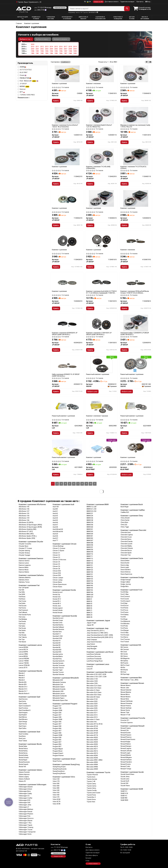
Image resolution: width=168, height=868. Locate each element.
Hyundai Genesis (58, 629)
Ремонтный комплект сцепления (98, 374)
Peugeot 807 (57, 746)
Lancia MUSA (23, 656)
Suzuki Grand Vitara (127, 774)
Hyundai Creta (57, 623)
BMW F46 (90, 592)
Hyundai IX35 (57, 652)
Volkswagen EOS (25, 800)
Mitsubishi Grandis (59, 689)
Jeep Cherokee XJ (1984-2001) (97, 633)
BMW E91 (90, 547)
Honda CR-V (57, 599)
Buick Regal (124, 507)
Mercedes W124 (92, 726)
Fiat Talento (23, 637)
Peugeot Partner (58, 756)
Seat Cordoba (23, 734)
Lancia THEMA (24, 661)
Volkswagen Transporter (27, 832)
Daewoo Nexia (24, 570)
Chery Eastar (125, 520)
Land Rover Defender (94, 654)
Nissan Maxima (126, 692)
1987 (65, 53)
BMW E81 (90, 536)
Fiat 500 (21, 590)
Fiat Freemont (23, 610)
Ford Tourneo (125, 639)
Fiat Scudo (22, 628)
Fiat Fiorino (22, 608)
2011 (37, 47)
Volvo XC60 (57, 799)
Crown (23, 75)
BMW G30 (90, 595)
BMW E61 (90, 529)
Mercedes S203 (92, 704)
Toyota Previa (91, 795)
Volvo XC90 (57, 804)
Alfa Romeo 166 (24, 520)
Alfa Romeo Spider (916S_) (28, 536)
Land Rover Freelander (94, 659)
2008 (70, 49)
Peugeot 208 (57, 717)
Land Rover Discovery (94, 656)
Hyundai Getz (57, 632)
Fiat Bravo (22, 599)
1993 (47, 51)
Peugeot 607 (57, 742)
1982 (42, 53)
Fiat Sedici (22, 630)
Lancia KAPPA (23, 652)
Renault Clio (125, 730)
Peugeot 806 (57, 744)
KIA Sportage (125, 674)
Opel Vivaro (23, 726)
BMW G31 (90, 597)
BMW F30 (90, 572)
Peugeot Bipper (58, 749)
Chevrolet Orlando (127, 548)
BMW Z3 (89, 613)
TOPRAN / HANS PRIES (26, 95)
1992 (42, 51)
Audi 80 (55, 509)
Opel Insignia (23, 713)
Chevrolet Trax (126, 555)
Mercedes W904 (92, 765)
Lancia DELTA (23, 650)
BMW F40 (90, 586)
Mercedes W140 (92, 728)
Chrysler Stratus (24, 553)
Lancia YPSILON (24, 665)
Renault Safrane (126, 760)
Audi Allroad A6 (58, 531)
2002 (42, 49)
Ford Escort (125, 606)
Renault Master (126, 755)
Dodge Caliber (125, 582)
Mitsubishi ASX (58, 680)
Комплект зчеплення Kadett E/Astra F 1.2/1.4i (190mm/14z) (99, 126)
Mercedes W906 (92, 767)
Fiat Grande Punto (25, 615)
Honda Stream (58, 613)
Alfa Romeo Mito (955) (26, 534)
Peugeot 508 (57, 737)
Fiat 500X (22, 594)
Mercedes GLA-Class (94, 692)
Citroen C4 (56, 562)
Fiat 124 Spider (24, 588)
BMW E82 (90, 538)
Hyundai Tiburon (58, 668)
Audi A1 (55, 511)
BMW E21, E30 (91, 509)
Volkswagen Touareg (26, 827)
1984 (51, 53)
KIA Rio (123, 667)
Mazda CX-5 (23, 689)
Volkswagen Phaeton (26, 814)
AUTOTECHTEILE (25, 70)
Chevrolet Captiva (127, 535)
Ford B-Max (124, 592)
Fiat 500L (22, 592)
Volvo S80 (56, 788)
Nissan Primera (126, 706)
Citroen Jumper (58, 578)
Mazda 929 (23, 684)
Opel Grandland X (25, 710)
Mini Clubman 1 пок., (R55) (129, 680)
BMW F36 (90, 583)
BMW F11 (90, 556)
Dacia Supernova (126, 574)
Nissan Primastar (126, 703)
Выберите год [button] (26, 39)
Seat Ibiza (22, 736)
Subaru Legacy (24, 777)
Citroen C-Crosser (59, 548)
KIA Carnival (125, 649)
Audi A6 (55, 522)
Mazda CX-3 (23, 687)
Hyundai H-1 (57, 634)
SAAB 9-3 (124, 791)
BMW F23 (90, 570)
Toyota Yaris (91, 802)
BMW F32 (90, 577)
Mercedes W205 (92, 744)
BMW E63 (90, 531)
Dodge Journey (126, 584)
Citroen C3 (56, 557)
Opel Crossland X (25, 706)
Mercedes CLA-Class (94, 686)
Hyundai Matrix (58, 656)
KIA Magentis (125, 658)
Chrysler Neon (24, 546)
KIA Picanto (124, 663)
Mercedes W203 (92, 740)
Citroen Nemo (57, 582)
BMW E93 (90, 552)
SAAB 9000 (124, 800)
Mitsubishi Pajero (59, 698)
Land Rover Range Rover (95, 661)
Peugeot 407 (57, 731)
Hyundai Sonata (58, 663)
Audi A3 (55, 516)
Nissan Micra (125, 694)
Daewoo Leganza (25, 565)
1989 (75, 53)
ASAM (23, 67)
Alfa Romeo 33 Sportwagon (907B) (30, 527)
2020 (33, 44)
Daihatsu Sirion (24, 580)
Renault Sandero (126, 762)
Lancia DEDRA (23, 647)
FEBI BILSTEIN (25, 78)
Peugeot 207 (57, 715)
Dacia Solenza (126, 572)
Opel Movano (23, 719)
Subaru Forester (24, 772)
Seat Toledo (23, 741)
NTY (22, 92)
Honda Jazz (57, 606)
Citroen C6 (56, 566)
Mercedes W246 (92, 758)
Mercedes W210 (92, 746)
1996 (61, 51)
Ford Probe (124, 626)
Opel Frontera (23, 708)
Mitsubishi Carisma (59, 682)
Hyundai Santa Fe (59, 661)
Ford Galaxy (125, 615)
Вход (148, 2)
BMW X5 (89, 608)
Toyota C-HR (91, 781)
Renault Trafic (125, 766)
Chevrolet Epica (126, 539)
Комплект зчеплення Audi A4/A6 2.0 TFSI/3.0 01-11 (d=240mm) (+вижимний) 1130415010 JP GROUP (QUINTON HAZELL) (101, 292)
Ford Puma (124, 628)
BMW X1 (89, 599)
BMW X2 (89, 601)
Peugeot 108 (57, 708)
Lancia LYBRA (23, 654)
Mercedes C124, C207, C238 (97, 677)
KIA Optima (124, 661)
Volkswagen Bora (25, 791)
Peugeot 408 (57, 733)
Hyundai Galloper (58, 627)
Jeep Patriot (91, 644)
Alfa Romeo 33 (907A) (26, 522)
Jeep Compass (92, 640)
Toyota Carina (91, 786)
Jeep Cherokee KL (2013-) (96, 631)
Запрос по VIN (98, 2)
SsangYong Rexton (59, 773)
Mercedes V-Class (93, 719)
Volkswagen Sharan (26, 821)
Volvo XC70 (57, 802)
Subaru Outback (24, 779)
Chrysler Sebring (24, 551)
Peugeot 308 (57, 726)
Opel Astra (22, 701)
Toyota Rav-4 (91, 797)
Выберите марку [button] (43, 39)
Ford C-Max (125, 594)
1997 (65, 51)
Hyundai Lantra (58, 654)
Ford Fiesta (124, 608)
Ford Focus (124, 610)
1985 (56, 53)
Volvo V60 (56, 795)
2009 (75, 49)
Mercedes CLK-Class (94, 688)
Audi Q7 (55, 538)
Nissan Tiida (125, 712)
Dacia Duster (125, 563)
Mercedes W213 (92, 753)
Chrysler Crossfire (25, 544)
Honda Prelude (58, 610)
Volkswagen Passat (25, 812)
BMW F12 (90, 559)
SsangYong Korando (60, 769)
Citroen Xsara (57, 587)
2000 (33, 49)
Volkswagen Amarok (26, 787)
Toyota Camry (91, 784)
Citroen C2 (56, 555)
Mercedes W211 (92, 749)
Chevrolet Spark (126, 553)
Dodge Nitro (125, 586)
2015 (56, 47)
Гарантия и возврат (127, 2)
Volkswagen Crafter (26, 798)
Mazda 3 (22, 675)
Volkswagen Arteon (25, 789)
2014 (51, 47)
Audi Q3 (55, 534)
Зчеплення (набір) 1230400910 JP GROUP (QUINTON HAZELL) (135, 334)
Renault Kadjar (126, 742)
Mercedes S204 (92, 706)
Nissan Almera (126, 685)
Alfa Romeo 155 (24, 513)
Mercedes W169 (92, 733)
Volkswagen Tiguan (25, 825)
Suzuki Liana (125, 779)
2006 (61, 49)
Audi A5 (55, 520)
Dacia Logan (125, 567)
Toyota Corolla (92, 790)
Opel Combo (23, 704)
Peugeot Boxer (58, 751)
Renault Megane (126, 757)
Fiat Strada (22, 635)
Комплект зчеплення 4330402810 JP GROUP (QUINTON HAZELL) (65, 334)
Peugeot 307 (57, 724)
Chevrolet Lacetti (126, 544)
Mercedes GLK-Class (94, 695)
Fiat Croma (22, 601)
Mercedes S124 (92, 699)
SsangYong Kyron (59, 771)
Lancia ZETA (23, 668)
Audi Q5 (55, 536)
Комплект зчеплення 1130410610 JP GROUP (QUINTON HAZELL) (99, 334)
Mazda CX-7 (23, 691)
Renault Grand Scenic (128, 739)
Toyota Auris (91, 777)
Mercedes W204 (92, 742)
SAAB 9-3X (124, 793)
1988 (70, 53)
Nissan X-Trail (125, 715)
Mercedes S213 (92, 717)
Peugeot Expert (58, 753)
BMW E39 (90, 522)
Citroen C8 (56, 569)
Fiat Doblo (22, 603)
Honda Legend (58, 608)
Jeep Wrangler (92, 649)
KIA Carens (124, 647)
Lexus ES (90, 667)
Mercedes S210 (92, 710)
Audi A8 (55, 527)
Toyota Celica (91, 788)
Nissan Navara (126, 697)
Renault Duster (126, 733)
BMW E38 (90, 520)
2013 (47, 47)
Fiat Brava (22, 597)
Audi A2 (55, 513)
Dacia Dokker (125, 561)
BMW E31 (90, 513)
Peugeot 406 (57, 728)
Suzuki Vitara (125, 786)
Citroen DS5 (57, 575)
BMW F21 (90, 565)
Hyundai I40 (57, 647)
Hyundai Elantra (58, 625)
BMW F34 (90, 581)
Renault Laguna (126, 748)
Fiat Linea (22, 617)
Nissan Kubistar (126, 690)
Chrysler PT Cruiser (25, 548)
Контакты (140, 2)
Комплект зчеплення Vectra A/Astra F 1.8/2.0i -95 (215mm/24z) (65, 126)
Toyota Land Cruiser (94, 793)
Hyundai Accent (58, 618)
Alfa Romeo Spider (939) (27, 538)
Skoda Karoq (23, 753)
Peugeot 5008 (57, 735)
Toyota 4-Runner (92, 775)
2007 (65, 49)
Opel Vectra (23, 724)
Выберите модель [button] (61, 39)
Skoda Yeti (22, 767)
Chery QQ (124, 525)
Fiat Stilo (22, 633)
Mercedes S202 (92, 701)
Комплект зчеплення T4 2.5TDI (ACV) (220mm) (133, 167)
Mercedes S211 (92, 713)
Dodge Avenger (126, 580)
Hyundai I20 (57, 643)
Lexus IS (90, 669)
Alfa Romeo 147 (24, 511)
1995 (56, 51)
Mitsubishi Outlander (60, 696)
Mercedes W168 (92, 731)
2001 (37, 49)
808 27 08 (39, 10)
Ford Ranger (125, 630)
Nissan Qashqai (126, 708)
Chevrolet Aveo (126, 532)
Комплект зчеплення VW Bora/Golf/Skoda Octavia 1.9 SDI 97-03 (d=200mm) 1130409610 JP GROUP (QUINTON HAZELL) (135, 292)
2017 (65, 47)
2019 (75, 47)
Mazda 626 (23, 682)
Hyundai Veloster (58, 674)
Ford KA (123, 617)
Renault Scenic (126, 764)
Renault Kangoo (126, 746)
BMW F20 (90, 563)
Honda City (56, 594)
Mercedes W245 (92, 756)
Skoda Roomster (24, 762)
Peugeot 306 (57, 722)
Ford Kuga (124, 619)
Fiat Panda (22, 621)
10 (91, 484)
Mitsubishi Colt (58, 685)
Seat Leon (22, 738)
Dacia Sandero (126, 570)
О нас (88, 861)
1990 (33, 51)
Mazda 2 (22, 673)
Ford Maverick (125, 621)
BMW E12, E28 (91, 507)
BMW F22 (90, 568)
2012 (42, 47)
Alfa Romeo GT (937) (26, 531)
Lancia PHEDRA (24, 659)
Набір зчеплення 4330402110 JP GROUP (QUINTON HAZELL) (66, 375)
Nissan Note (125, 699)
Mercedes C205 (92, 683)
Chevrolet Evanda (127, 541)
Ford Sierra (124, 637)
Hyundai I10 (57, 641)
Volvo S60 (56, 786)
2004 (51, 49)
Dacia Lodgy (125, 565)
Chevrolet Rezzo (126, 550)
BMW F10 (90, 554)
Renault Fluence (126, 737)
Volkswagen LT (24, 807)
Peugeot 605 (57, 740)
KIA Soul (123, 672)
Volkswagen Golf (24, 803)
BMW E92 (90, 550)
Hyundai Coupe (58, 620)
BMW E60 (90, 527)
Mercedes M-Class (93, 697)
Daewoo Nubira (24, 572)
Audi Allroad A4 (58, 529)
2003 (47, 49)
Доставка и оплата (112, 2)
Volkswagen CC (24, 796)
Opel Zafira (22, 728)
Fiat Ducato (23, 606)
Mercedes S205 (92, 708)
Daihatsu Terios (24, 582)
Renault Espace (126, 735)
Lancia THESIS (24, 663)
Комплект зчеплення (93, 84)
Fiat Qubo (22, 626)
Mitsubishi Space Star (60, 700)
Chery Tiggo (125, 527)
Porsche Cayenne (127, 723)
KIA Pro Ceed (125, 665)
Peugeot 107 (57, 706)
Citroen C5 (56, 564)
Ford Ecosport (125, 601)
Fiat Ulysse (22, 642)
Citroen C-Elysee (58, 551)
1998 (70, 51)
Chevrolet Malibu (126, 546)
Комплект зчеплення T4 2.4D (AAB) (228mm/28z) (98, 167)
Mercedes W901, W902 (95, 760)
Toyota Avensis (92, 779)
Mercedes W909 (92, 769)
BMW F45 (90, 590)
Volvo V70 (56, 797)
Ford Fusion (125, 612)
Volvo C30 (56, 779)
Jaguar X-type (91, 623)
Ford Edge (124, 603)
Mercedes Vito (92, 722)
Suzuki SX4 (124, 783)
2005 (56, 49)
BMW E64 (90, 534)
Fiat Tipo (22, 639)
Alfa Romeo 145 (24, 507)
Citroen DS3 (57, 571)
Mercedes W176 (92, 735)
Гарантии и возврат (93, 853)
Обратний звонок (60, 8)
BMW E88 (90, 543)
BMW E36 (90, 518)
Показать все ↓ (24, 98)
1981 (37, 53)
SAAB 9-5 (124, 796)
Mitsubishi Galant (59, 687)
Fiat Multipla (23, 619)
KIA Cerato (124, 654)
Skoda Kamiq (23, 751)
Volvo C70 (56, 781)
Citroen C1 (56, 553)
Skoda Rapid (23, 760)
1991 (37, 51)
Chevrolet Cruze (126, 537)
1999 (75, 51)
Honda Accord (58, 592)
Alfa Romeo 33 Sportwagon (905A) (30, 525)
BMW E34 (90, 516)
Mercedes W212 (92, 751)
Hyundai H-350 (58, 636)
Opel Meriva (23, 717)
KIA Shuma (124, 670)
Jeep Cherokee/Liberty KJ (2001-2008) (100, 635)
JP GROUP (22, 84)
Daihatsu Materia (25, 578)
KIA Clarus (124, 656)
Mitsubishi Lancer (59, 694)
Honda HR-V (57, 603)
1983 (47, 53)
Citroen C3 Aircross (59, 560)
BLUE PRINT (23, 72)
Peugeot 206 (57, 713)
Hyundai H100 (57, 638)
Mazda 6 (22, 680)
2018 (70, 47)
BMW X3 (89, 604)
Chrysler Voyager (25, 555)
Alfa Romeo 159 (24, 518)
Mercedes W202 (92, 737)
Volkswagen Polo (25, 816)
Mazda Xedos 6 (24, 693)
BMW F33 (90, 579)
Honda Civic (57, 597)
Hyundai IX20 (57, 650)
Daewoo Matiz (24, 567)
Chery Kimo (124, 522)
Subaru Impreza (24, 774)
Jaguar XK (90, 625)
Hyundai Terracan (59, 665)
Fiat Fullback (23, 612)
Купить (56, 101)
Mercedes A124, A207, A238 (96, 674)
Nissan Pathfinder (127, 701)
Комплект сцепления (59, 84)
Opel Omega (23, 722)
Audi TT (55, 540)
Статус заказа (93, 864)
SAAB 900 (124, 798)
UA (89, 2)
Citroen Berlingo (58, 546)
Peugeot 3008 (57, 719)
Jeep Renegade (92, 646)
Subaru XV (22, 781)
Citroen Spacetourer (60, 584)
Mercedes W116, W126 (95, 724)
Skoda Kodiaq (23, 755)
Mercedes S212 (92, 715)
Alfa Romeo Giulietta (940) (28, 529)
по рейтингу (65, 62)
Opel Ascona (23, 699)
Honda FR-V (57, 601)
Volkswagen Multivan (26, 809)
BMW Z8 (89, 617)
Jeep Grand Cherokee (94, 642)
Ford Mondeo (125, 624)
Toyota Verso (91, 799)
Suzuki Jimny (125, 777)
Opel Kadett (23, 715)
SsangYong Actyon (59, 767)
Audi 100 (56, 507)
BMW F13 (90, 561)
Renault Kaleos (126, 744)
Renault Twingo (126, 769)
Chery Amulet (125, 518)
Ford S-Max (125, 633)
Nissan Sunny (125, 710)
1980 (33, 53)
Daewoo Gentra (24, 561)
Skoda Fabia (23, 746)
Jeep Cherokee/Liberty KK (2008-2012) (100, 637)
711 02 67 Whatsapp (43, 8)
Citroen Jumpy (58, 580)
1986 (61, 53)
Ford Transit (125, 642)
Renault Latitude (126, 751)
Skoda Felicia (23, 749)
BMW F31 (90, 574)
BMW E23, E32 (91, 511)
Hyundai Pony (57, 659)
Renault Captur (126, 728)
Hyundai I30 (57, 645)
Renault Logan (125, 753)
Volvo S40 (56, 784)
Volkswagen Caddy (25, 794)
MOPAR (25, 86)
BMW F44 (90, 588)
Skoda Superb (24, 764)
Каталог (88, 858)
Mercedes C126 (92, 679)
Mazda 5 (22, 678)
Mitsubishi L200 (58, 691)
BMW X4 (89, 606)
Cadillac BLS (125, 512)
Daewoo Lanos (24, 563)
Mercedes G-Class (93, 690)
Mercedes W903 (92, 762)
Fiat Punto (22, 624)
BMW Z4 (89, 615)
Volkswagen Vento (25, 834)
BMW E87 (90, 540)
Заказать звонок (58, 853)
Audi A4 (55, 518)
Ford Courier (125, 599)
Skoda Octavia (24, 758)
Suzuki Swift (125, 781)
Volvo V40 (56, 790)
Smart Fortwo (57, 761)
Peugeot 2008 (57, 710)
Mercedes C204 (92, 681)
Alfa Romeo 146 (24, 509)
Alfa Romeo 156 (24, 516)
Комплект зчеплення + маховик (97, 416)
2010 (33, 47)
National (22, 89)
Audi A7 (55, 525)
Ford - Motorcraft (29, 81)
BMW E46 (90, 525)
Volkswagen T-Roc (25, 823)
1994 (51, 51)
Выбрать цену (92, 391)
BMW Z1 (89, 610)
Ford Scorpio (125, 635)
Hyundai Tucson (58, 672)
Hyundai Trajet (58, 670)
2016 (61, 47)
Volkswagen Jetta (25, 805)
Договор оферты (92, 855)
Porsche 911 (125, 720)
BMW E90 (90, 545)
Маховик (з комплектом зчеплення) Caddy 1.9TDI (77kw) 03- (135, 126)
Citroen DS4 (57, 573)
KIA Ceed (124, 652)
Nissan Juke (125, 688)
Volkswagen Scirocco (26, 818)
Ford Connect (125, 597)
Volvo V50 (56, 793)
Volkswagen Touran (26, 830)
